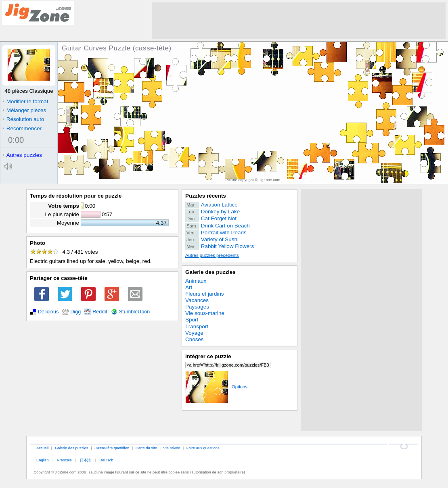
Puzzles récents (206, 196)
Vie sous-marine (205, 313)
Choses (195, 339)
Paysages (197, 307)
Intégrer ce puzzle (208, 356)
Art (189, 287)
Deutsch (106, 460)
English (43, 460)
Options (216, 387)
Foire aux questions (203, 448)
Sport (192, 320)
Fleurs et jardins (205, 294)
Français (65, 460)
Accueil (42, 448)
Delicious (48, 312)
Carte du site (146, 448)
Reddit (100, 312)
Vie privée (172, 448)
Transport (197, 326)
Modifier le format (25, 101)
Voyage (194, 333)
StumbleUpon (135, 312)
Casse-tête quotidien (112, 448)
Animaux (196, 281)
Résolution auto (23, 119)
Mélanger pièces (24, 110)
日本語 (85, 460)
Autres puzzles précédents (212, 255)
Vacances (197, 300)
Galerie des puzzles (210, 272)
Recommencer (22, 128)
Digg (75, 312)
